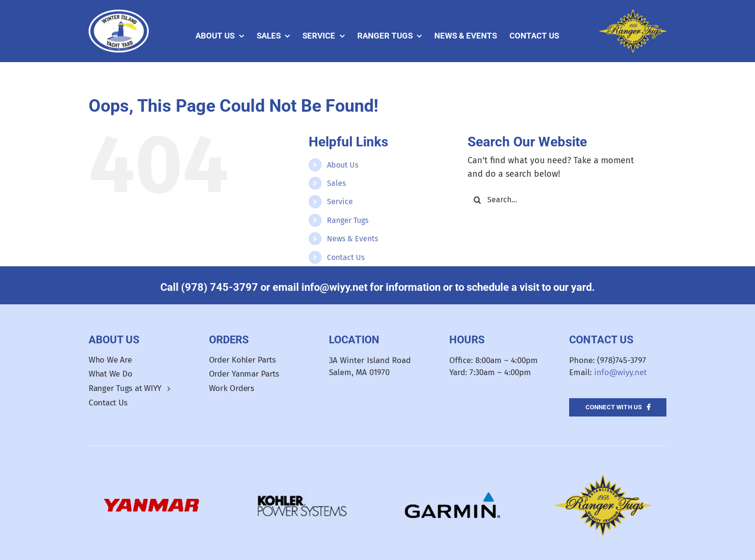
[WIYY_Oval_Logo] (119, 14)
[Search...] (559, 200)
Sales (336, 183)
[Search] (477, 200)
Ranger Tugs (348, 220)
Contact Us (346, 257)
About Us (343, 165)
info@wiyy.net (620, 372)
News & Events (352, 239)
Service (340, 202)
